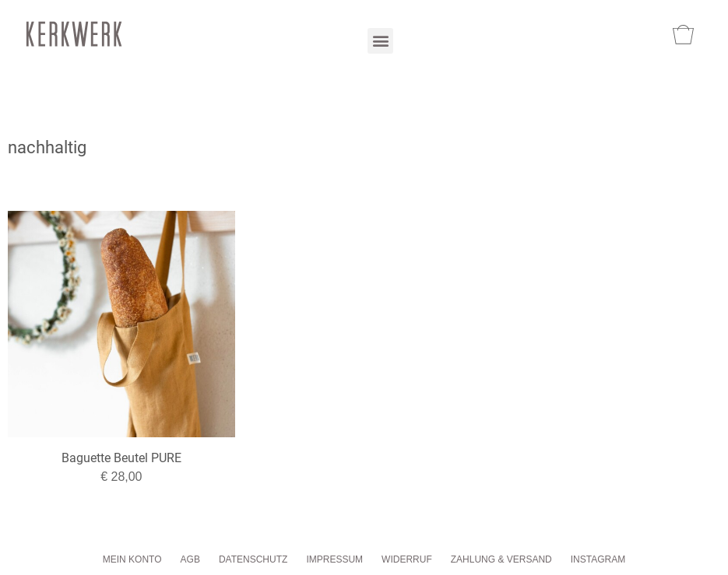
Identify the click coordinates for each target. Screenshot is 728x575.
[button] (380, 41)
